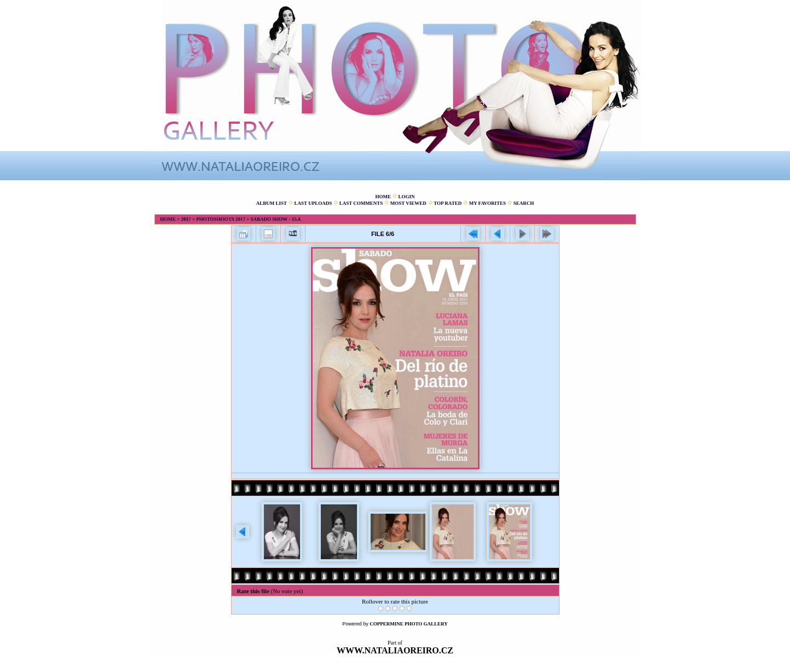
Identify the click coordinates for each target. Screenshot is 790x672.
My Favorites (488, 203)
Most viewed (408, 203)
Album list (272, 203)
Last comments (361, 203)
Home (383, 197)
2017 (186, 219)
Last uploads (313, 203)
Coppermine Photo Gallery (409, 624)
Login (406, 197)
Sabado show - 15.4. (276, 219)
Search (524, 203)
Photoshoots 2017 (221, 219)
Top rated (448, 203)
